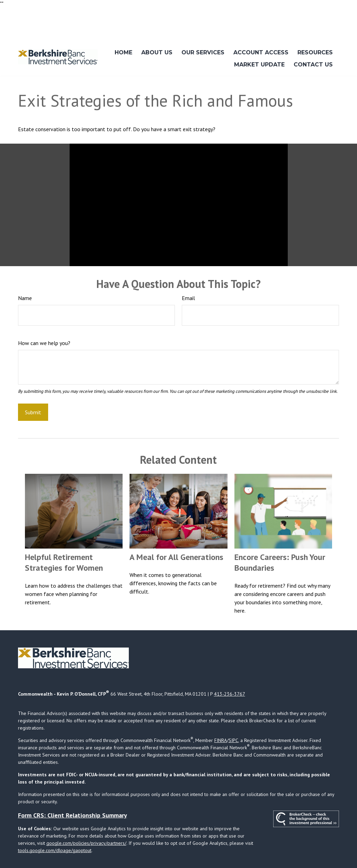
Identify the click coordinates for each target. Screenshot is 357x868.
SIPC (233, 720)
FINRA (221, 720)
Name (25, 278)
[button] (123, 32)
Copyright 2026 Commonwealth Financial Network (129, 849)
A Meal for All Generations (176, 537)
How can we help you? (44, 323)
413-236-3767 (230, 673)
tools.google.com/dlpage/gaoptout (55, 830)
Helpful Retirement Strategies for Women (64, 542)
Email (188, 278)
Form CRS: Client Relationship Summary (73, 794)
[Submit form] (33, 391)
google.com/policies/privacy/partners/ (86, 822)
